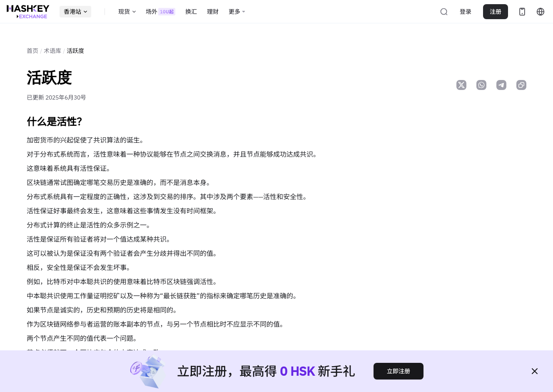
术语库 (52, 51)
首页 (32, 51)
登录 (466, 12)
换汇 (191, 12)
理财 (213, 12)
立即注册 (399, 371)
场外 (161, 12)
